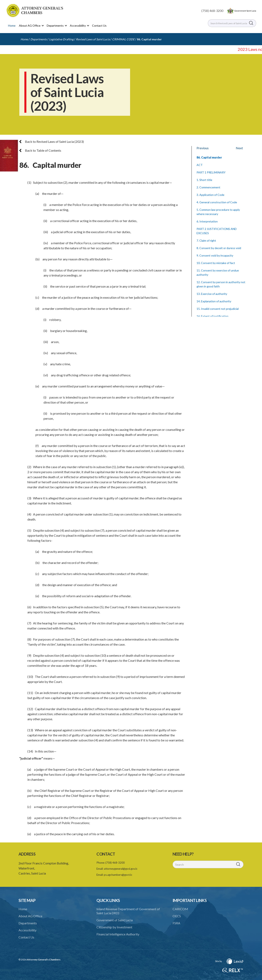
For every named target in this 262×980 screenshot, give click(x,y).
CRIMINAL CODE (123, 39)
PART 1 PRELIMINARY (211, 172)
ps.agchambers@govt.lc (118, 875)
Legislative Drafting (61, 39)
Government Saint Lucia (245, 11)
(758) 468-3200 (212, 11)
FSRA (176, 923)
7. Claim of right (206, 241)
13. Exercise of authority (212, 294)
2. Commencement (208, 187)
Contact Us (99, 26)
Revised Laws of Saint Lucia (93, 39)
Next (239, 148)
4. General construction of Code (217, 202)
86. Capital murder (149, 39)
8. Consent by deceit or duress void (219, 248)
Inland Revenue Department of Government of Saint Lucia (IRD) (128, 911)
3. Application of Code (210, 195)
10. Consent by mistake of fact (216, 263)
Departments (39, 39)
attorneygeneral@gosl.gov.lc (121, 869)
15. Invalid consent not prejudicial (218, 309)
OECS (177, 916)
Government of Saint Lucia (115, 920)
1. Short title (204, 180)
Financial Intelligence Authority (118, 934)
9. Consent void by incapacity (215, 255)
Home (12, 26)
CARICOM (180, 909)
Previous (203, 148)
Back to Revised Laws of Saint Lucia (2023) (52, 141)
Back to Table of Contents (40, 150)
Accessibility (27, 930)
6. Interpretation (207, 221)
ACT (200, 165)
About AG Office (30, 916)
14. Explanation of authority (214, 301)
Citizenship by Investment (114, 927)
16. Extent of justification (212, 316)
